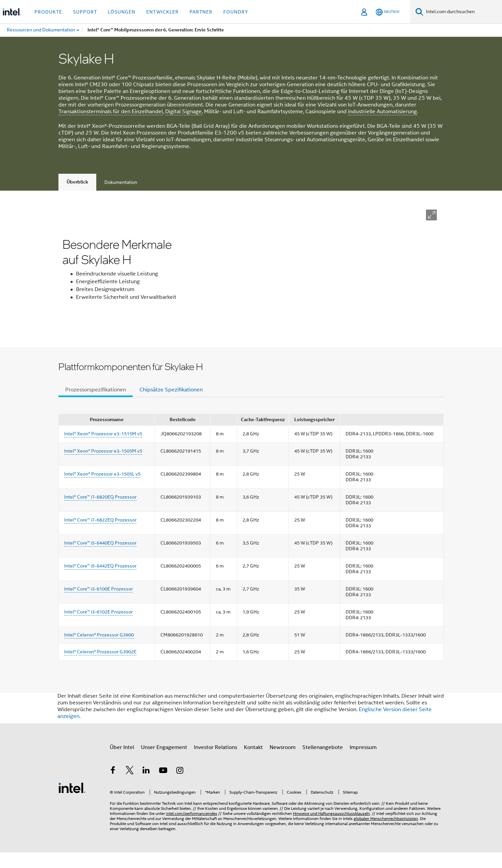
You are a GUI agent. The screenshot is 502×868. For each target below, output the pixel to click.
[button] (431, 215)
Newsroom (283, 763)
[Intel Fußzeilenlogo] (72, 803)
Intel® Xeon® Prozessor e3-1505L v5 (102, 489)
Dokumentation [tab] (121, 182)
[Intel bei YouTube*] (163, 787)
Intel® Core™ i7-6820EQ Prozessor (100, 512)
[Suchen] (419, 12)
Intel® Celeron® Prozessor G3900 (99, 650)
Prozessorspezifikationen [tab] (96, 405)
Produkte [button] (48, 12)
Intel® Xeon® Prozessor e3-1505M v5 (103, 466)
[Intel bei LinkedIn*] (146, 787)
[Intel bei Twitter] (130, 787)
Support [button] (85, 12)
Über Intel (122, 763)
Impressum (363, 763)
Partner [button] (201, 12)
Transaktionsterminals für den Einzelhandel (111, 112)
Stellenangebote (323, 763)
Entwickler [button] (162, 12)
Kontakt (253, 763)
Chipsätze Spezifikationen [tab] (171, 405)
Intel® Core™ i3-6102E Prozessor (98, 627)
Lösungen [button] (122, 12)
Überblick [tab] (77, 182)
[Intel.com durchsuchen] (463, 12)
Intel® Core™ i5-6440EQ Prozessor (100, 558)
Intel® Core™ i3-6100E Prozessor (98, 604)
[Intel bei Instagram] (180, 787)
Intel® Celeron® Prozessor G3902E (100, 667)
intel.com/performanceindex (192, 829)
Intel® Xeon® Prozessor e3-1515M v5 (103, 449)
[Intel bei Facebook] (113, 787)
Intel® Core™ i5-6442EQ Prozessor (100, 581)
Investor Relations (216, 763)
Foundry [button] (236, 12)
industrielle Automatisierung (382, 112)
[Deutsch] (387, 12)
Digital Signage (183, 112)
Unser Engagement (164, 763)
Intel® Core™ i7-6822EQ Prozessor (100, 535)
